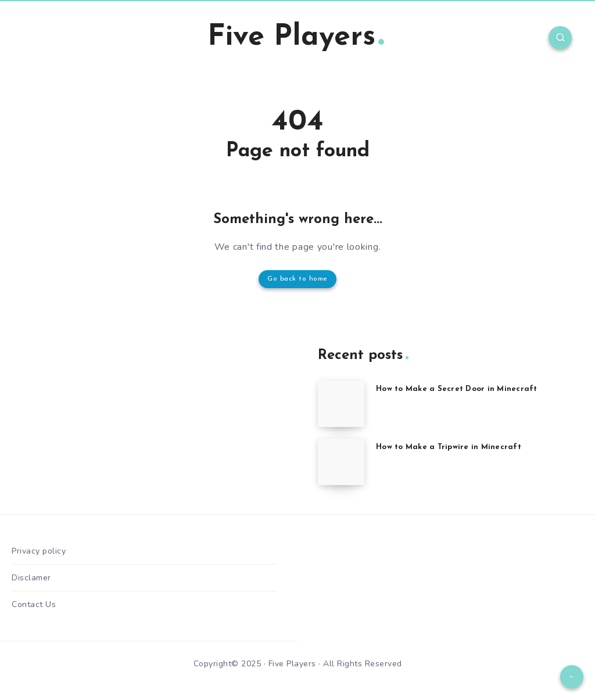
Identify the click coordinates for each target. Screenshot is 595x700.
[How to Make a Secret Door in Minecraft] (341, 404)
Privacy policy (39, 551)
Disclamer (31, 578)
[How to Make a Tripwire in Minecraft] (341, 462)
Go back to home (297, 279)
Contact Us (34, 604)
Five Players (296, 37)
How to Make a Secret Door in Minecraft (457, 389)
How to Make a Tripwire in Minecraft (449, 447)
